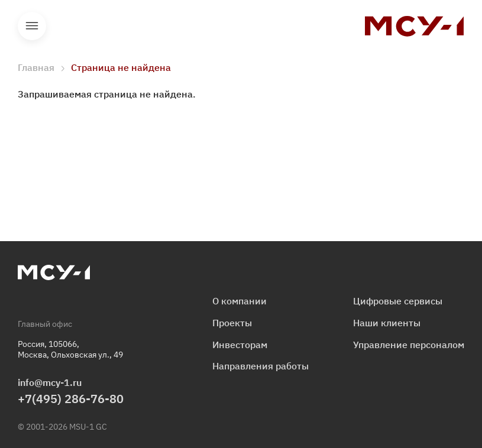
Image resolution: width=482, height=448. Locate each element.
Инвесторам (240, 345)
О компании (240, 301)
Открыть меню (32, 26)
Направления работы (261, 366)
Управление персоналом (409, 345)
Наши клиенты (387, 323)
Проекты (232, 323)
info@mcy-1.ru (50, 382)
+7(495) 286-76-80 (71, 399)
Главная (36, 67)
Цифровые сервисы (398, 301)
